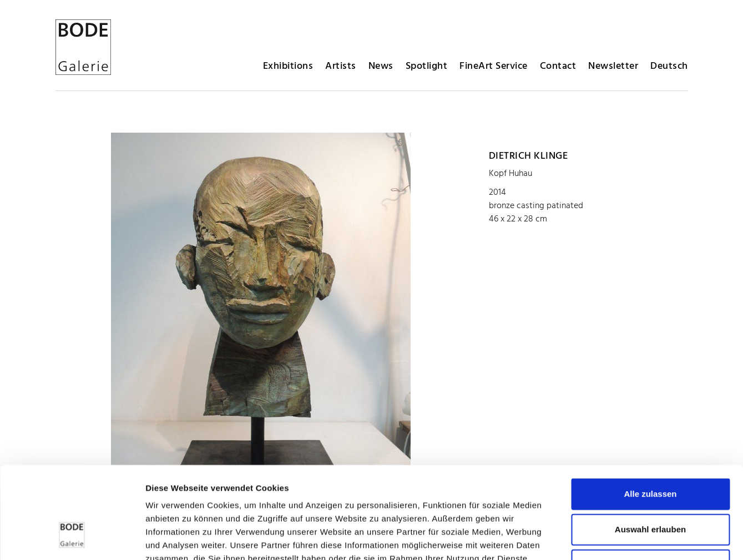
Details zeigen (590, 538)
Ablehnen (650, 486)
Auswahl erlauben (650, 450)
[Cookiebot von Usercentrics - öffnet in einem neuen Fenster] (72, 538)
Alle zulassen (650, 415)
